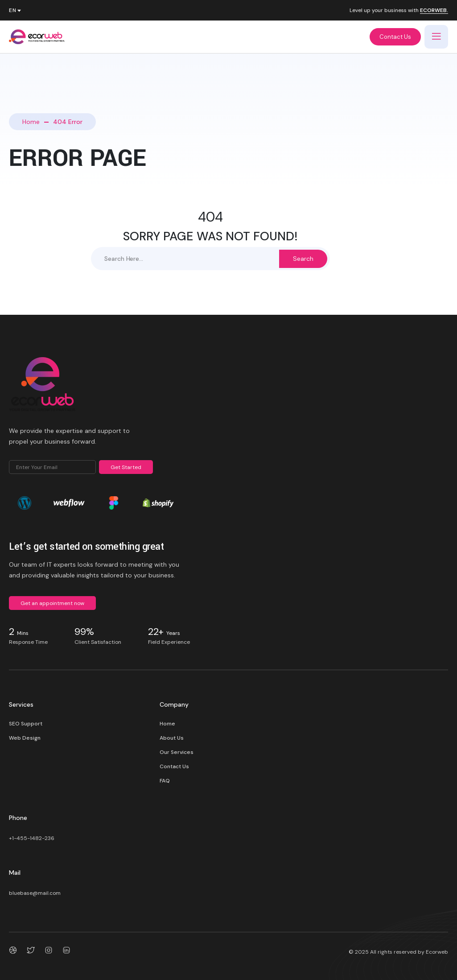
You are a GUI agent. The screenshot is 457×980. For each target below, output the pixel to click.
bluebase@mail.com (35, 893)
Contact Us (395, 37)
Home (31, 122)
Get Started (126, 467)
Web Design (25, 738)
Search (303, 259)
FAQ (165, 781)
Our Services (177, 752)
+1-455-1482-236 (32, 838)
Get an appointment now (52, 603)
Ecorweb (437, 952)
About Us (172, 738)
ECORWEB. (434, 11)
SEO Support (26, 724)
